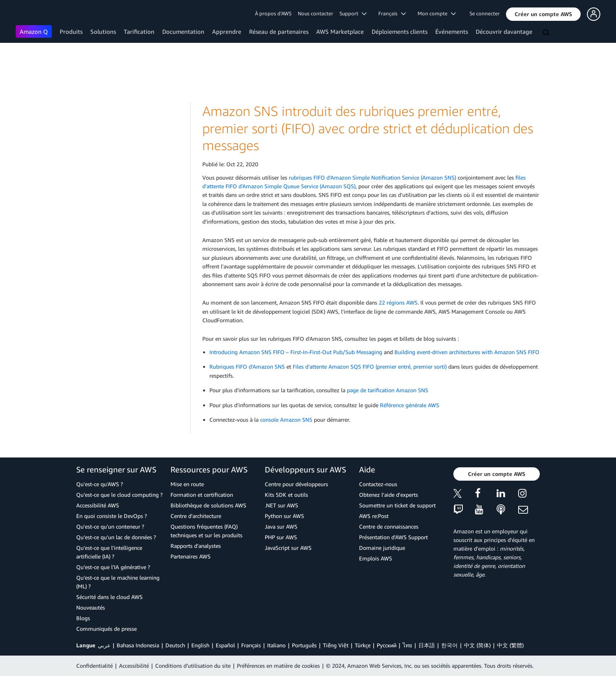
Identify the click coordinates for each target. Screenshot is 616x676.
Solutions (103, 31)
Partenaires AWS (191, 556)
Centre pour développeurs (296, 484)
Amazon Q (34, 31)
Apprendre (227, 31)
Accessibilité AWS (98, 505)
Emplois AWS (376, 558)
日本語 (427, 645)
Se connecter (485, 13)
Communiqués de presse (106, 629)
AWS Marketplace (340, 31)
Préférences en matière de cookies (278, 666)
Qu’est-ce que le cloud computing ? (119, 495)
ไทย (407, 645)
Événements (452, 31)
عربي (104, 645)
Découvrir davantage (504, 31)
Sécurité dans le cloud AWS (109, 597)
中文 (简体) (477, 645)
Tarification (139, 31)
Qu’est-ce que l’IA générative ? (113, 567)
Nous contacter (315, 13)
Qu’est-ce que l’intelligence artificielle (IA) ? (109, 552)
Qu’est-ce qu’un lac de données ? (116, 537)
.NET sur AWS (281, 505)
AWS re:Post (374, 516)
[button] (543, 14)
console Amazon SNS (286, 420)
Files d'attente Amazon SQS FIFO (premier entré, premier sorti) (370, 366)
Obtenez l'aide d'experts (389, 495)
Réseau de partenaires (279, 31)
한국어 (449, 645)
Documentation (183, 31)
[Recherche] (547, 33)
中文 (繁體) (510, 645)
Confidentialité (94, 666)
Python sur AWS (284, 516)
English (200, 645)
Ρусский (387, 645)
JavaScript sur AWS (288, 548)
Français (251, 645)
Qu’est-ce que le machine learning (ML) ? (118, 582)
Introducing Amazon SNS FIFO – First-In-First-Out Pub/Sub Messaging (296, 352)
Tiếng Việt (336, 645)
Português (304, 645)
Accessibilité (134, 666)
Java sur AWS (281, 526)
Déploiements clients (400, 31)
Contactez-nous (378, 484)
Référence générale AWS (410, 405)
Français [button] (392, 13)
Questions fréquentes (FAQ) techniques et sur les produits (206, 531)
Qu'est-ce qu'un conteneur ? (110, 526)
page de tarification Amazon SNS (388, 390)
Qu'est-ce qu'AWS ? (100, 484)
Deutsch (175, 645)
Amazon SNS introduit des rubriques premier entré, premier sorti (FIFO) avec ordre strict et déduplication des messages (368, 128)
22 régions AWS (398, 302)
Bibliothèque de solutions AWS (208, 505)
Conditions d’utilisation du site (193, 666)
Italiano (276, 645)
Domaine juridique (382, 548)
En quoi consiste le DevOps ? (112, 516)
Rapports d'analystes (196, 546)
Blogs (83, 618)
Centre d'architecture (196, 516)
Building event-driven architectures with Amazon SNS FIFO (467, 352)
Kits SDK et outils (286, 495)
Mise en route (187, 484)
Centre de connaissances (389, 526)
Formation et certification (202, 495)
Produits (71, 31)
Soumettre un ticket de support (397, 505)
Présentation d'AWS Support (393, 537)
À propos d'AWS (273, 13)
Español (225, 645)
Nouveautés (91, 607)
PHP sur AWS (281, 537)
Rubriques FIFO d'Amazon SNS (247, 366)
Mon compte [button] (437, 13)
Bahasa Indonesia (138, 645)
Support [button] (353, 13)
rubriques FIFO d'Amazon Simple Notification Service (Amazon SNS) (372, 177)
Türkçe (363, 645)
